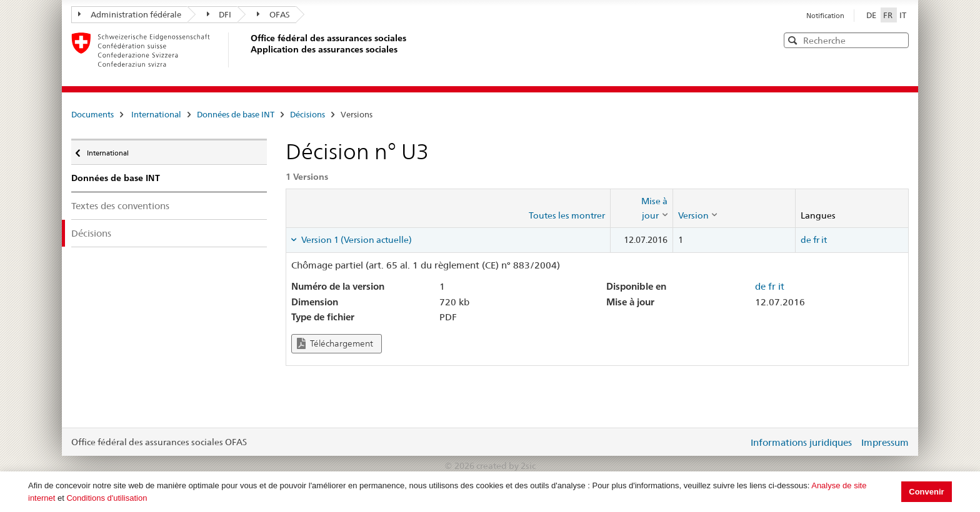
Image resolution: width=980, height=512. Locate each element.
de (806, 240)
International (156, 114)
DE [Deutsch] (872, 15)
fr (816, 240)
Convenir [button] (926, 492)
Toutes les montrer (567, 215)
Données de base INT (236, 114)
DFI (219, 14)
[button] (898, 40)
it (824, 240)
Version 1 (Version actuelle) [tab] (356, 240)
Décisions (307, 114)
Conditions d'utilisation (107, 498)
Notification (825, 16)
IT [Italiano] (903, 15)
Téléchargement (335, 344)
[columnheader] (641, 208)
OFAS (273, 14)
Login (736, 442)
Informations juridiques (801, 442)
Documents (92, 114)
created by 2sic (506, 466)
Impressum (885, 442)
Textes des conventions (120, 206)
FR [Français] (889, 15)
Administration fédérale (130, 14)
